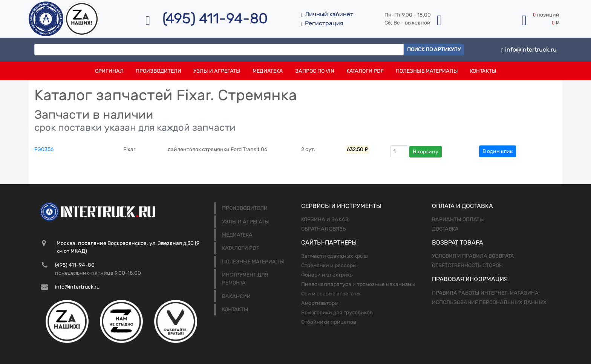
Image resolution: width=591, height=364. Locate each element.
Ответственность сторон (467, 265)
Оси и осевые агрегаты (331, 294)
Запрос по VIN (315, 71)
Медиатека (268, 71)
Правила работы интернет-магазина (485, 293)
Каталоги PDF (365, 71)
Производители (158, 71)
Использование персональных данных (489, 302)
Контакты (483, 71)
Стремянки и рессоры (329, 265)
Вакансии (236, 296)
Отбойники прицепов (329, 322)
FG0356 (44, 149)
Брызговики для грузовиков (337, 313)
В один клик (498, 151)
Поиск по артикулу (434, 50)
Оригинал (109, 71)
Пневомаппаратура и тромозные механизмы (358, 284)
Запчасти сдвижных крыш (335, 256)
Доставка (445, 229)
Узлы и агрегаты (217, 71)
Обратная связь (324, 229)
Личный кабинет (327, 14)
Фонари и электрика (327, 275)
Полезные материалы (427, 71)
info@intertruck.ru (529, 50)
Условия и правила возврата (473, 256)
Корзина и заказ (325, 219)
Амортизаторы (320, 303)
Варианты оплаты (458, 219)
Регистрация (322, 23)
